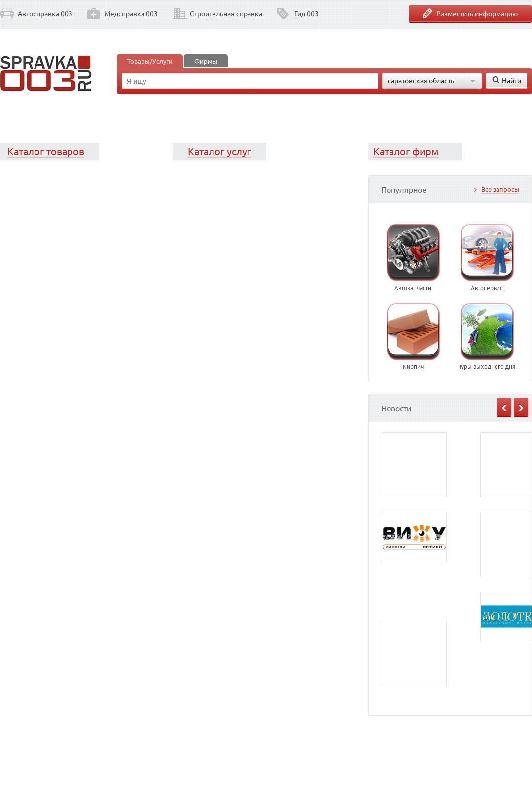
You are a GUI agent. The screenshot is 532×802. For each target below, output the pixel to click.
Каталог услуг (219, 151)
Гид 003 (306, 13)
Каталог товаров (46, 151)
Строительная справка (226, 13)
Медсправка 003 (131, 13)
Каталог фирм (406, 151)
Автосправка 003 (45, 13)
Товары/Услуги (150, 61)
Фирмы (206, 61)
